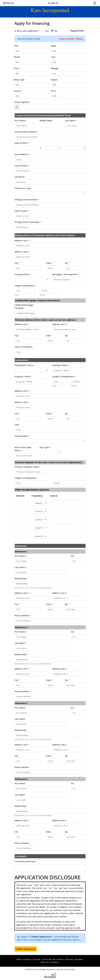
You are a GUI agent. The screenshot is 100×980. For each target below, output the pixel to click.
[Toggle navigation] (95, 3)
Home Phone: (22, 166)
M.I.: (73, 556)
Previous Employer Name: (27, 467)
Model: (17, 57)
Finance (60, 959)
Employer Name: (61, 365)
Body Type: (19, 80)
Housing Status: (23, 274)
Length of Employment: (64, 376)
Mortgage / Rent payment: (66, 274)
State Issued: (22, 211)
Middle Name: (46, 120)
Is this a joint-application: (27, 31)
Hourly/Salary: (22, 436)
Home (19, 959)
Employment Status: (25, 365)
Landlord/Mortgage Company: (24, 306)
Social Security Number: (26, 132)
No (56, 31)
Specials (37, 959)
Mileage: (55, 68)
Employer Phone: (24, 376)
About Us (45, 962)
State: (50, 263)
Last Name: (71, 120)
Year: (16, 46)
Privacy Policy (70, 969)
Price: (16, 68)
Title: (17, 425)
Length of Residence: (25, 286)
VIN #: (54, 91)
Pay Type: (45, 447)
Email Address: (22, 154)
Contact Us (55, 962)
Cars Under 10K (49, 959)
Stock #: (18, 91)
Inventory (27, 959)
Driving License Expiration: (28, 222)
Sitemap (60, 969)
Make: (54, 46)
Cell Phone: (20, 177)
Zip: (67, 263)
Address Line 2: (22, 252)
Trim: (53, 57)
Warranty (69, 959)
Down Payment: (22, 102)
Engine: (54, 80)
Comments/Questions (25, 861)
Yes (47, 31)
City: (17, 263)
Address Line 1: (23, 240)
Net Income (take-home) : (23, 449)
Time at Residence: (24, 347)
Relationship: (21, 578)
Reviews (79, 959)
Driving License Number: (27, 199)
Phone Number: (23, 615)
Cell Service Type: (23, 188)
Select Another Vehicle (71, 39)
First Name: (21, 120)
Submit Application (26, 949)
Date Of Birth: (22, 143)
